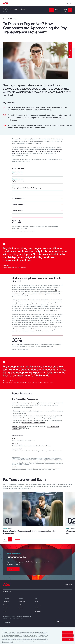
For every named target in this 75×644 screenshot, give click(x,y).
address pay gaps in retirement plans (34, 423)
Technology (38, 605)
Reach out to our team (19, 427)
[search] (67, 3)
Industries (22, 605)
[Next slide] (10, 539)
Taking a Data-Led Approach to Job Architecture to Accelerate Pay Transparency (30, 532)
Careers (5, 605)
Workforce (38, 611)
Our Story (6, 602)
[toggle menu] (71, 3)
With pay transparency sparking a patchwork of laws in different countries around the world (37, 151)
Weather (37, 608)
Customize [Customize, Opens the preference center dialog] (68, 632)
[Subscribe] (13, 569)
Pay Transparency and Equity (15, 9)
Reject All (68, 636)
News (5, 611)
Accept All (68, 640)
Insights (21, 608)
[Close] (73, 636)
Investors (6, 608)
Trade (36, 602)
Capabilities (22, 602)
